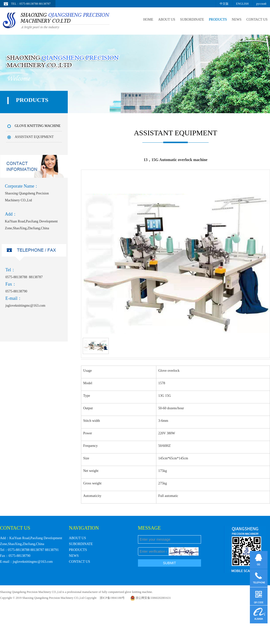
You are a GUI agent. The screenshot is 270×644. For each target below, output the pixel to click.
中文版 (224, 4)
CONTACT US (257, 20)
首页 (197, 107)
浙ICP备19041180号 (112, 598)
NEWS (236, 20)
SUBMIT (169, 563)
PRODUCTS (217, 20)
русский (261, 4)
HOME (146, 20)
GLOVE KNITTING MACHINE (38, 126)
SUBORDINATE (191, 20)
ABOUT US (165, 20)
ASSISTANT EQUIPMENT (241, 107)
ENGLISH (242, 4)
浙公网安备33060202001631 (151, 598)
